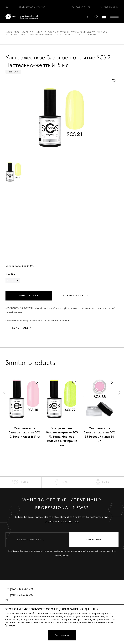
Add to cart (29, 296)
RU (7, 7)
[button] (5, 392)
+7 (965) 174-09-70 (81, 7)
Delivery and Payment (33, 7)
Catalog (28, 32)
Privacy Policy (62, 556)
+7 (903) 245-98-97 (109, 7)
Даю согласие (62, 635)
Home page (13, 32)
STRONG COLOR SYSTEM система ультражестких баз (71, 32)
